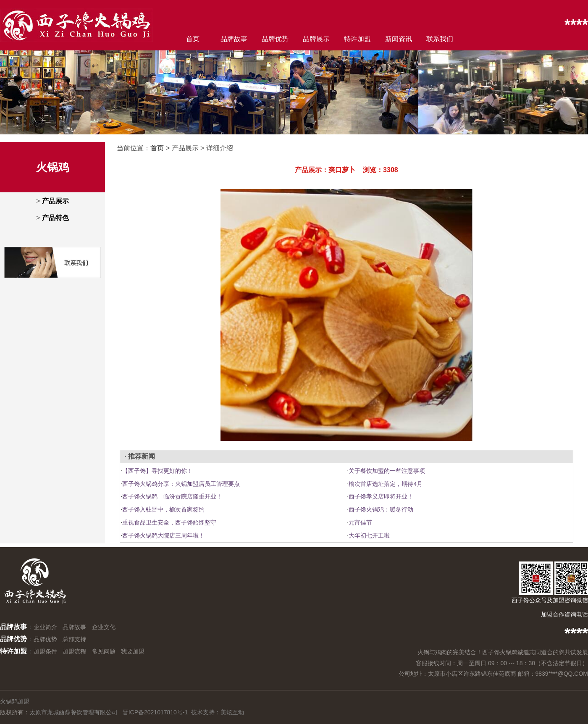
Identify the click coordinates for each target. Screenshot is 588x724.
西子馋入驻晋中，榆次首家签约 (163, 509)
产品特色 (55, 218)
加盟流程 (74, 651)
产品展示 (55, 201)
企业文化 (104, 627)
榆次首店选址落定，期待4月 (386, 484)
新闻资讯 (399, 39)
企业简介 (45, 627)
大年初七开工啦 (369, 535)
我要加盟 (133, 651)
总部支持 (74, 639)
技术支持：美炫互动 (218, 712)
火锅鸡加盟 (15, 701)
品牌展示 (316, 39)
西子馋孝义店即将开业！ (381, 496)
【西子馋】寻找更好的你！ (157, 471)
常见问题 (104, 651)
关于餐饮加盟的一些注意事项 (387, 471)
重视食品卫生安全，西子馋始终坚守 (169, 522)
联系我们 (440, 39)
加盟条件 (45, 651)
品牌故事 (234, 39)
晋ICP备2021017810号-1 (155, 712)
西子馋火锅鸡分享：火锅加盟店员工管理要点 (181, 484)
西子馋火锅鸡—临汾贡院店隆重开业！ (172, 496)
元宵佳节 (360, 522)
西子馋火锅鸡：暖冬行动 (381, 509)
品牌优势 (275, 39)
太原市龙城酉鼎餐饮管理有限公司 (73, 712)
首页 (193, 39)
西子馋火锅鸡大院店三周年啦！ (163, 535)
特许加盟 (357, 39)
